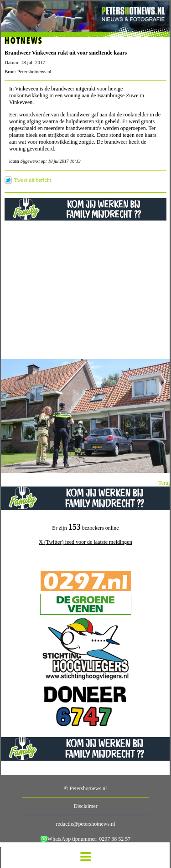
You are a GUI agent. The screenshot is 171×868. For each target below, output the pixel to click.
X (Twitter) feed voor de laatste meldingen (85, 542)
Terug (165, 483)
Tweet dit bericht (33, 180)
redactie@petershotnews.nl (85, 824)
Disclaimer (85, 806)
